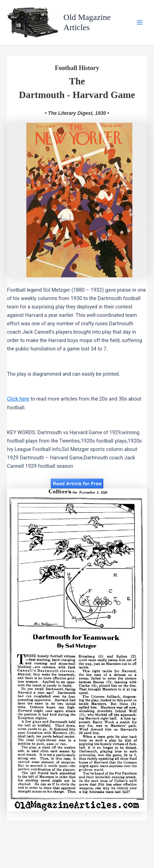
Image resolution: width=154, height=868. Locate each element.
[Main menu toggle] (140, 23)
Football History (77, 68)
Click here (18, 399)
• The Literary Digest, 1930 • (77, 113)
